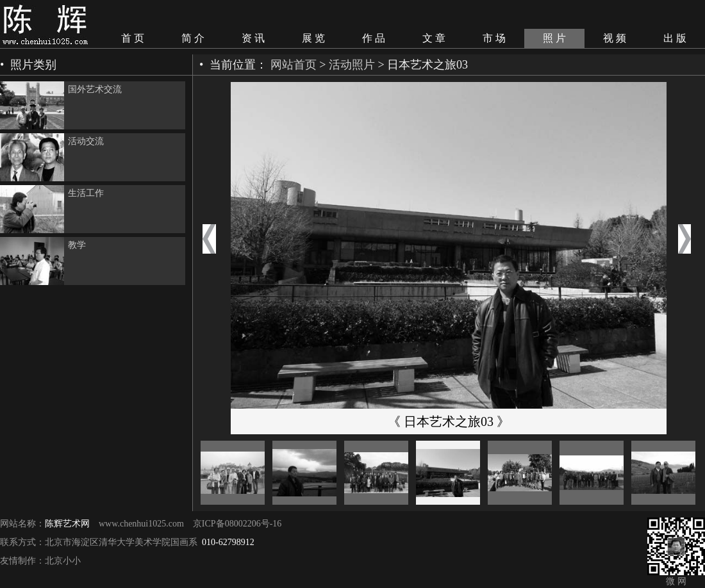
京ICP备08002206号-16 (237, 524)
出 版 (675, 38)
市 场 (494, 38)
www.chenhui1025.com (141, 524)
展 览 (313, 38)
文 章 (434, 38)
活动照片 (352, 65)
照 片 (554, 38)
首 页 (133, 38)
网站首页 (294, 65)
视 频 (615, 38)
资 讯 (253, 38)
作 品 (374, 38)
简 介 (193, 38)
